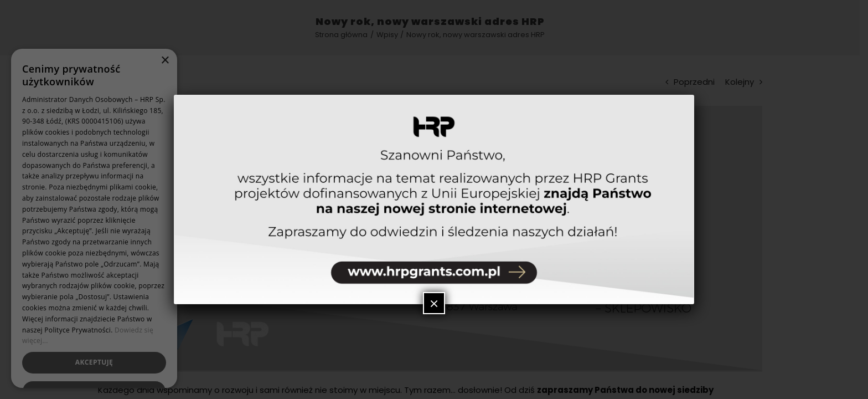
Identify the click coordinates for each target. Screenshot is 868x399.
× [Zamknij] (434, 303)
